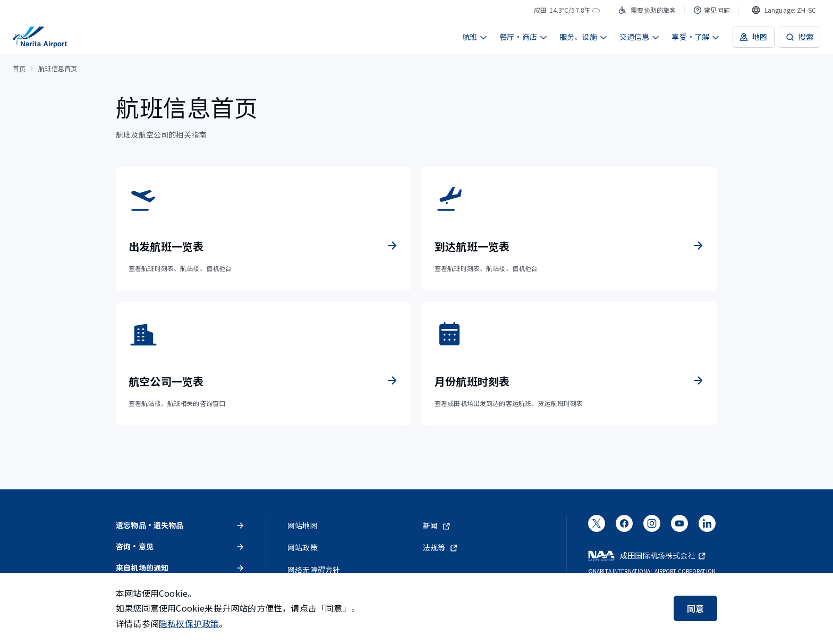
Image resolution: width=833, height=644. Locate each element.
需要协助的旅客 (647, 10)
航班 (475, 37)
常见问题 (712, 10)
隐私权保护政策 (189, 623)
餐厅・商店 (524, 37)
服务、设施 (584, 37)
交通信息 (640, 37)
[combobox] (784, 10)
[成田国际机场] (40, 37)
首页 (19, 68)
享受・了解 (696, 37)
